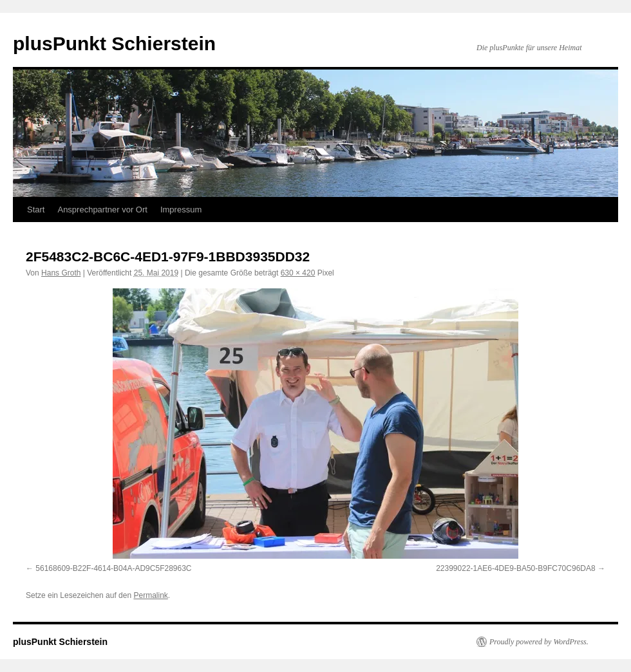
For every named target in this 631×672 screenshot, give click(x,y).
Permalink (150, 595)
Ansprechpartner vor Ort (102, 210)
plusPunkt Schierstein (114, 43)
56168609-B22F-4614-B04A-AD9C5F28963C (113, 568)
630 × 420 (298, 273)
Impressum (181, 210)
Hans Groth (61, 273)
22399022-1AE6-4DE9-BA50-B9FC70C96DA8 (515, 568)
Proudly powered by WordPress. (539, 642)
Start (36, 210)
